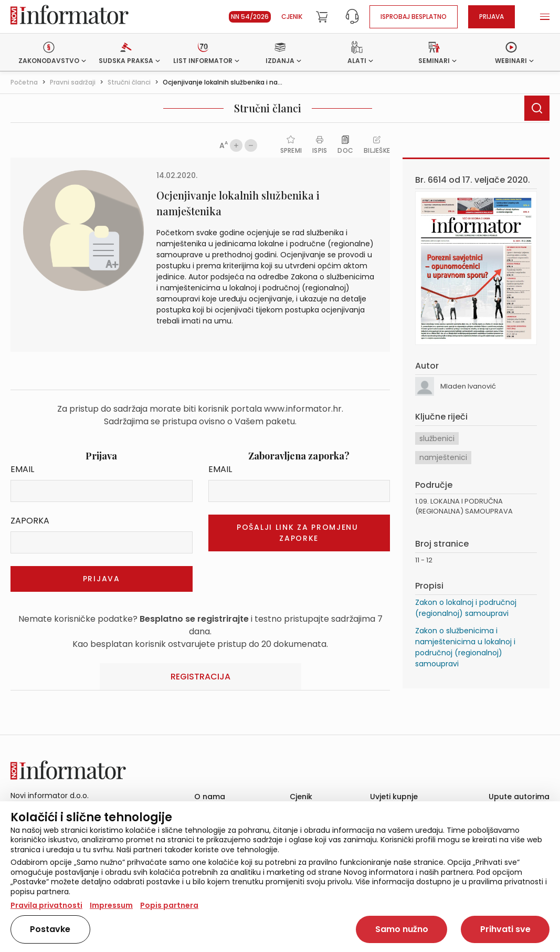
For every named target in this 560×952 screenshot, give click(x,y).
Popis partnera (169, 905)
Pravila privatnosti (46, 905)
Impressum (111, 905)
